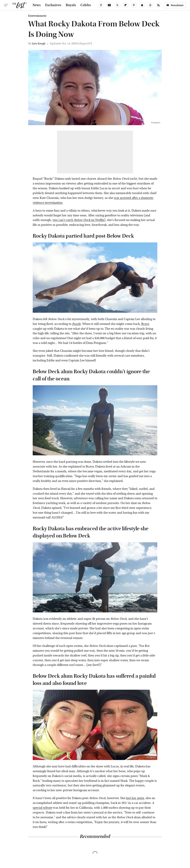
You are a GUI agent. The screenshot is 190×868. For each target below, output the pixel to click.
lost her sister (135, 798)
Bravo (145, 324)
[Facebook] (101, 5)
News (37, 5)
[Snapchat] (142, 5)
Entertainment (37, 16)
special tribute (43, 808)
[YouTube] (109, 5)
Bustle (76, 324)
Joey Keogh (39, 43)
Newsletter (175, 5)
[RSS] (159, 5)
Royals (71, 5)
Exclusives (53, 5)
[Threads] (150, 5)
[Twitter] (117, 5)
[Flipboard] (126, 5)
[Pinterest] (134, 5)
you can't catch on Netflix (78, 220)
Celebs (86, 5)
